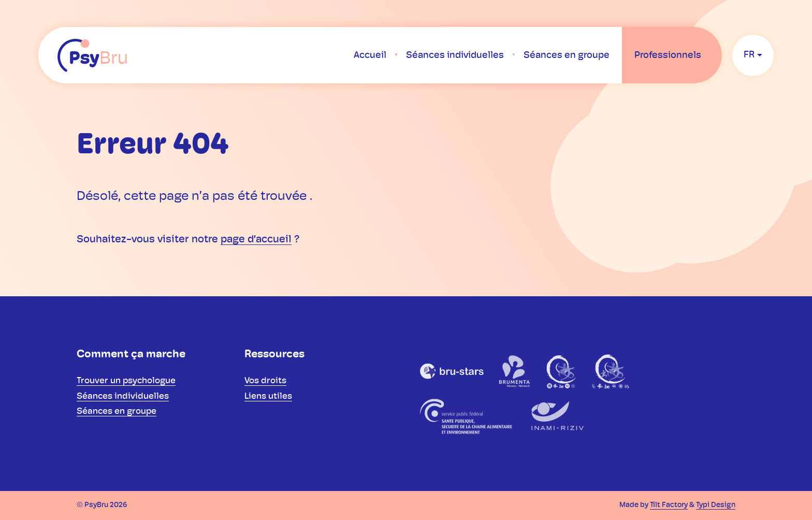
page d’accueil (256, 240)
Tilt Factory (669, 505)
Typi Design (716, 505)
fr (749, 55)
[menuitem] (370, 55)
